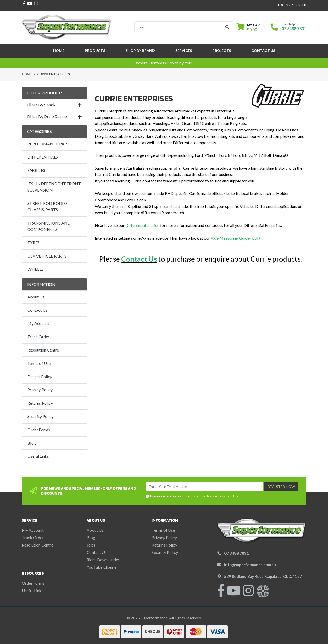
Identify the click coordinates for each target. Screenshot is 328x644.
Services (184, 50)
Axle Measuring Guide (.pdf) (235, 238)
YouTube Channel (102, 567)
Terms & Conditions (200, 496)
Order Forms (39, 430)
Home (59, 50)
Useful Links (38, 456)
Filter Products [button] (45, 93)
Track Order (38, 336)
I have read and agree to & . (192, 496)
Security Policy (40, 416)
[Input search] (178, 27)
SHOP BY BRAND (140, 50)
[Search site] (227, 27)
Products (95, 50)
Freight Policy (40, 377)
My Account (38, 323)
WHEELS (35, 269)
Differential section (142, 225)
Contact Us (263, 50)
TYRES (34, 243)
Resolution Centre (43, 350)
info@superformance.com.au (250, 565)
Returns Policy (40, 403)
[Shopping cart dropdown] (249, 27)
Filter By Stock (54, 105)
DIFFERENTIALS (43, 157)
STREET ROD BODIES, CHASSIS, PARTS (48, 207)
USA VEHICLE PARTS (47, 256)
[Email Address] (204, 487)
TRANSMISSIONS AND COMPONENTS (49, 226)
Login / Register (292, 5)
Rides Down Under (103, 559)
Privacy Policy (40, 390)
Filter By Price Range (54, 117)
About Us (36, 297)
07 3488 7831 (294, 28)
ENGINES (36, 170)
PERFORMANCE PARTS (50, 144)
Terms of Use (39, 363)
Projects (222, 50)
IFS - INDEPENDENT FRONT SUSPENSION (54, 187)
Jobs (91, 545)
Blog (32, 443)
